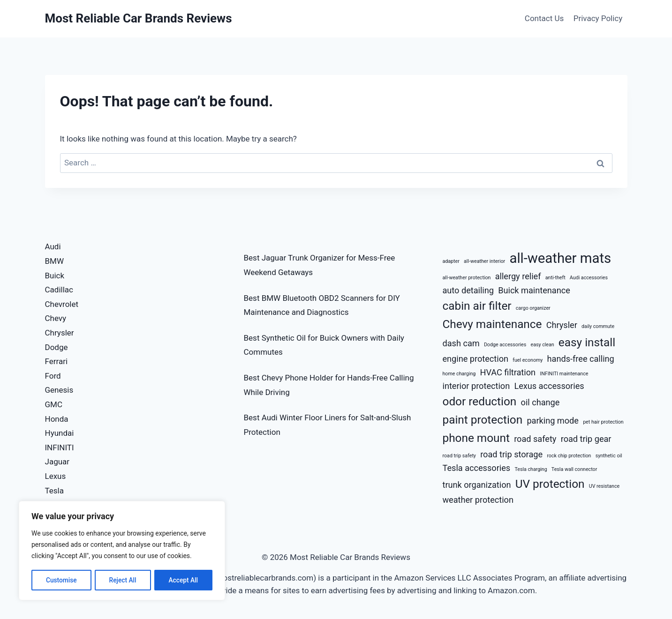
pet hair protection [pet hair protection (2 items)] (603, 422)
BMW (55, 261)
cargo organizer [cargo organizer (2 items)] (533, 308)
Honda (57, 419)
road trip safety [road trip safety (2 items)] (459, 456)
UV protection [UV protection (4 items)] (550, 484)
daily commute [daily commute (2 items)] (598, 326)
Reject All (123, 580)
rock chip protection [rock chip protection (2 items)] (569, 456)
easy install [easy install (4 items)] (587, 342)
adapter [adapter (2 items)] (451, 261)
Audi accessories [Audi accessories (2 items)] (589, 278)
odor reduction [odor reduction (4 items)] (480, 401)
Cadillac (59, 290)
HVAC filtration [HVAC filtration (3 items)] (508, 372)
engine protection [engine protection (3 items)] (476, 359)
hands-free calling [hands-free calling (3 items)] (581, 359)
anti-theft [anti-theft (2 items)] (555, 278)
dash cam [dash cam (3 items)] (461, 343)
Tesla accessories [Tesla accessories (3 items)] (477, 468)
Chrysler (60, 333)
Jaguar (57, 462)
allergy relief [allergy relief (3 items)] (518, 276)
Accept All (183, 580)
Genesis (59, 390)
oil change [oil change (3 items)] (540, 402)
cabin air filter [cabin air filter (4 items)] (477, 306)
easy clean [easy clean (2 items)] (543, 345)
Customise (61, 580)
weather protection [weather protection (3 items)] (478, 500)
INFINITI (60, 447)
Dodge (57, 347)
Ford (53, 376)
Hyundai (60, 433)
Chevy (56, 318)
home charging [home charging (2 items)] (459, 374)
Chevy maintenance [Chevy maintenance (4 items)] (492, 324)
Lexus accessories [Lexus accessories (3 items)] (549, 386)
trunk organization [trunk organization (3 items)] (477, 485)
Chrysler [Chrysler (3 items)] (562, 325)
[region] (122, 551)
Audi (53, 246)
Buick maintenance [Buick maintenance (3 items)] (534, 290)
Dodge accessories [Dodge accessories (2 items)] (505, 345)
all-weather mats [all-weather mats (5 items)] (560, 258)
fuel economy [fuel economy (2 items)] (528, 360)
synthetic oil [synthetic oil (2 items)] (609, 456)
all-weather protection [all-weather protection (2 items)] (467, 278)
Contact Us (544, 18)
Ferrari (57, 361)
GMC (54, 404)
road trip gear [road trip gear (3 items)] (586, 439)
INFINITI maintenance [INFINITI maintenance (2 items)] (564, 374)
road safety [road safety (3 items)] (535, 439)
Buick (55, 276)
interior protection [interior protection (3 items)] (476, 386)
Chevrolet (62, 304)
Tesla (55, 491)
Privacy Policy (598, 18)
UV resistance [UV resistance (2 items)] (604, 486)
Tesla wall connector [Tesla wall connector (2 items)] (574, 469)
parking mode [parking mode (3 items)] (553, 421)
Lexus (56, 476)
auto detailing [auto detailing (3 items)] (468, 290)
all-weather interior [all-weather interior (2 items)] (484, 261)
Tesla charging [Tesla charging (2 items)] (531, 469)
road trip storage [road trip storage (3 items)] (511, 454)
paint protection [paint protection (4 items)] (483, 420)
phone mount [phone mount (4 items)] (476, 438)
